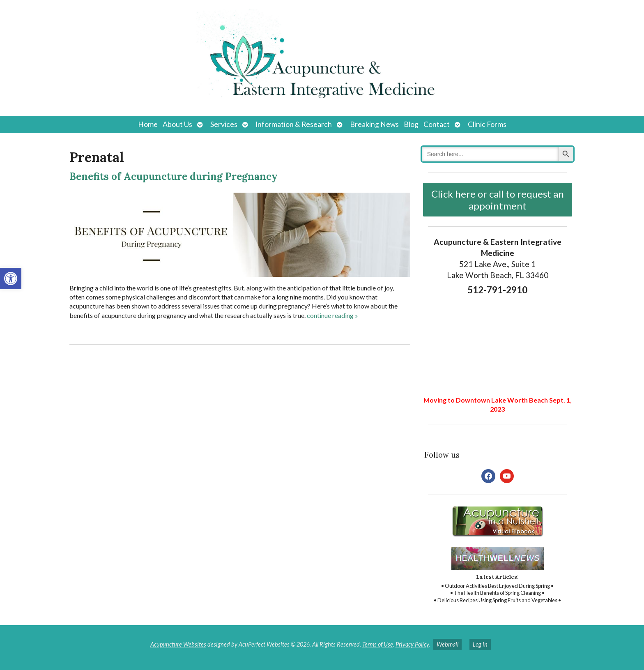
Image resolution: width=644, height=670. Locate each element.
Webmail (447, 644)
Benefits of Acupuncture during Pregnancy (174, 176)
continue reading (332, 315)
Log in (480, 644)
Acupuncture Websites (178, 644)
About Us (177, 124)
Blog (411, 124)
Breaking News (374, 124)
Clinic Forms (487, 124)
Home (148, 124)
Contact (437, 124)
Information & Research (294, 124)
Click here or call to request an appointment (498, 200)
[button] (11, 279)
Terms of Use (378, 644)
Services (224, 124)
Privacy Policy (412, 644)
